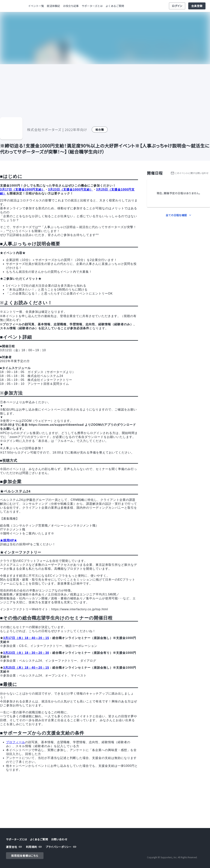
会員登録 (197, 6)
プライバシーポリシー (61, 847)
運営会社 (14, 847)
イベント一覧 (36, 6)
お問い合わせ (59, 839)
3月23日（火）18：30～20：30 (26, 653)
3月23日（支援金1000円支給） (70, 189)
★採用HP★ (8, 540)
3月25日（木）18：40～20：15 (26, 668)
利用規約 (34, 847)
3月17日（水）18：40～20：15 (26, 638)
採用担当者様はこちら (25, 856)
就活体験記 (53, 6)
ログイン (177, 6)
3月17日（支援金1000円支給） (22, 189)
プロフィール (16, 742)
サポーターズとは (92, 6)
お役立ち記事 (71, 6)
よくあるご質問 (115, 6)
